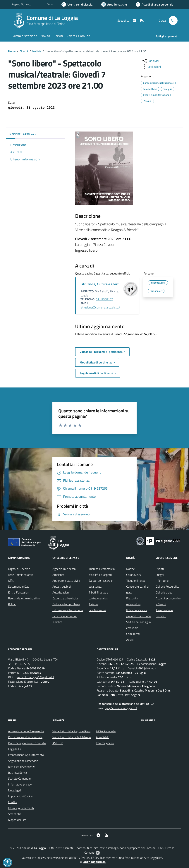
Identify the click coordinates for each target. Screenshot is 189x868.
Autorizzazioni (61, 592)
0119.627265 (21, 664)
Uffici (11, 581)
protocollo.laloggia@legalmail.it (35, 677)
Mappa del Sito (17, 820)
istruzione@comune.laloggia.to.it (100, 307)
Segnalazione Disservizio (23, 761)
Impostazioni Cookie (20, 796)
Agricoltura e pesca (64, 569)
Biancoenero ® (109, 858)
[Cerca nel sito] (173, 20)
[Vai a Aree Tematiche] (114, 4)
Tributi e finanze (136, 581)
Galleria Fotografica (168, 586)
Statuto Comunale (19, 778)
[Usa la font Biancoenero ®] (77, 4)
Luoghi (160, 575)
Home (12, 51)
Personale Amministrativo (24, 598)
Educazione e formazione (68, 610)
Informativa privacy (20, 784)
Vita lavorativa (97, 610)
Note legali (15, 790)
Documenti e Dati (19, 586)
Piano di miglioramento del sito (27, 743)
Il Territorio (162, 581)
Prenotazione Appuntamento (26, 755)
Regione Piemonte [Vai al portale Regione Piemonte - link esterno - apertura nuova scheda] (21, 4)
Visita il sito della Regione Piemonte (74, 731)
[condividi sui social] (150, 61)
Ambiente (58, 575)
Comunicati (133, 634)
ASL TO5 (58, 743)
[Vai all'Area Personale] (154, 4)
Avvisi (130, 640)
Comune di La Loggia (52, 18)
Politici (12, 604)
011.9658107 (104, 299)
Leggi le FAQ (16, 749)
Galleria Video (164, 592)
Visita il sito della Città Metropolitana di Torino (80, 737)
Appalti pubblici (62, 586)
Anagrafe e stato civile (66, 581)
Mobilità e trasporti (100, 575)
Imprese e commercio (102, 569)
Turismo (93, 604)
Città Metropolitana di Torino (46, 24)
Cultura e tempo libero (66, 604)
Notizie (37, 51)
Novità (24, 51)
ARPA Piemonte (106, 731)
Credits (12, 802)
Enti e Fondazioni (19, 592)
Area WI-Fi (103, 737)
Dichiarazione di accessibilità (25, 737)
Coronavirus (133, 575)
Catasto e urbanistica (65, 598)
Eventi (160, 569)
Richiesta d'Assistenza (22, 767)
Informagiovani (105, 743)
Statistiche (15, 814)
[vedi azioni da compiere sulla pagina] (151, 67)
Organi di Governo (19, 569)
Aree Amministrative (21, 575)
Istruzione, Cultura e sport (100, 284)
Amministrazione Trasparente (26, 731)
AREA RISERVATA (92, 862)
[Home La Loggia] (47, 20)
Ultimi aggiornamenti (21, 808)
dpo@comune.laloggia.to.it (121, 708)
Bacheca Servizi (18, 773)
